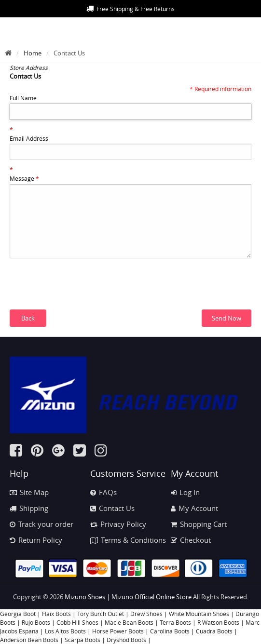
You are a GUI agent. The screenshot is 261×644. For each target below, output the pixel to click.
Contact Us (112, 508)
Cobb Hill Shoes (77, 622)
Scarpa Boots (82, 640)
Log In (185, 492)
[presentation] (83, 291)
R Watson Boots (218, 622)
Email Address (29, 138)
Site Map (29, 492)
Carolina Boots (170, 631)
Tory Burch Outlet (101, 614)
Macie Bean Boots (129, 622)
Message (24, 178)
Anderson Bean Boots (29, 640)
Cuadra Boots (214, 631)
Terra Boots (175, 622)
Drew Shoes (146, 614)
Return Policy (36, 540)
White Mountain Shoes (199, 614)
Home (33, 53)
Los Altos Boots (65, 631)
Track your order (41, 524)
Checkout (191, 540)
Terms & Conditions (128, 540)
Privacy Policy (118, 524)
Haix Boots (56, 614)
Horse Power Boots (118, 631)
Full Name (23, 98)
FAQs (103, 492)
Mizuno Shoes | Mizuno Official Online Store (128, 597)
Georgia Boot (18, 614)
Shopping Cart (199, 524)
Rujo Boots (36, 622)
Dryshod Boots (126, 640)
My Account (194, 508)
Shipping (29, 508)
